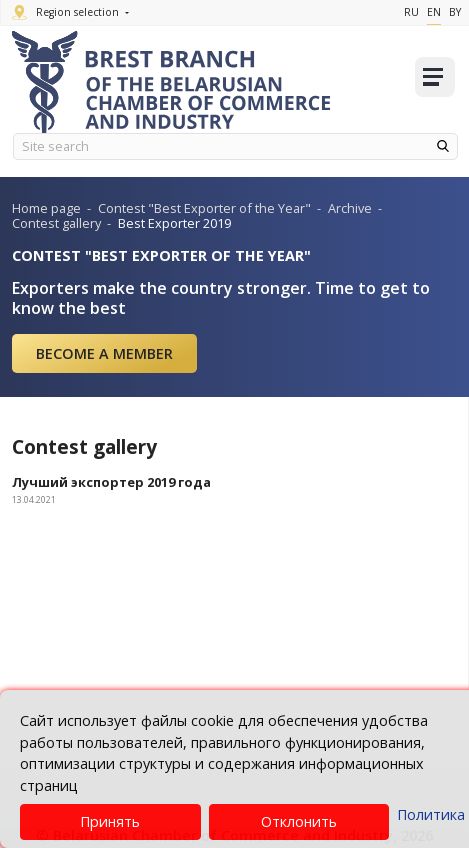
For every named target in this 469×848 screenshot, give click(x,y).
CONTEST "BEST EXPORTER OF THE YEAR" (161, 255)
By (455, 12)
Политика (431, 814)
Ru (411, 12)
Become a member (104, 353)
